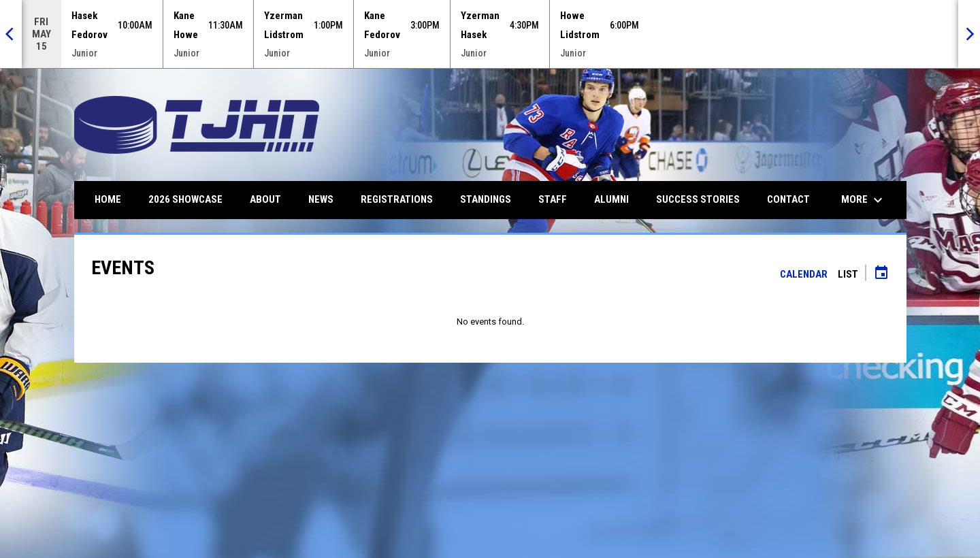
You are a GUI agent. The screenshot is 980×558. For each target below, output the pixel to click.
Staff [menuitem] (553, 199)
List (848, 274)
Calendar (804, 274)
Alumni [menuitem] (611, 199)
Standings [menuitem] (486, 199)
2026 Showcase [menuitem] (185, 199)
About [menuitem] (265, 199)
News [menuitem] (321, 199)
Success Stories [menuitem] (698, 199)
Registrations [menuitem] (397, 199)
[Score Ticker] (490, 34)
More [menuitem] (864, 200)
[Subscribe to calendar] (881, 274)
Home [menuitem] (108, 199)
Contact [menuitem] (788, 199)
